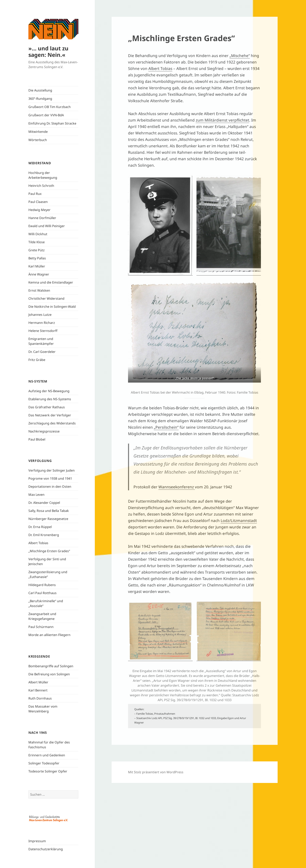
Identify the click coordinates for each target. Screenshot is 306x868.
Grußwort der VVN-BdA (46, 115)
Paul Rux (35, 194)
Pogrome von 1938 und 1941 (50, 478)
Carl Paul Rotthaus (42, 593)
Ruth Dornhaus (40, 698)
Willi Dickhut (38, 234)
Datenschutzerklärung (46, 849)
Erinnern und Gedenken (47, 755)
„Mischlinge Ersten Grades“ (49, 551)
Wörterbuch (38, 140)
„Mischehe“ (240, 56)
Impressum (37, 841)
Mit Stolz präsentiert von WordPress (156, 772)
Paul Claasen (38, 202)
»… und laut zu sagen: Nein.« (48, 51)
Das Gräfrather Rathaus (47, 407)
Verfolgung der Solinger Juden (52, 470)
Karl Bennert (38, 690)
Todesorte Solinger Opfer (48, 771)
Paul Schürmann (41, 627)
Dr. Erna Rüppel (40, 527)
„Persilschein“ (166, 427)
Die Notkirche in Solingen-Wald (52, 307)
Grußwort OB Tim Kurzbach (50, 107)
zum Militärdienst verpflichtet (222, 120)
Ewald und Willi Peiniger (47, 226)
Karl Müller (37, 266)
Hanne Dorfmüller (42, 218)
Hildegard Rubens (42, 585)
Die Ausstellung (40, 90)
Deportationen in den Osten (50, 486)
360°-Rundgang (40, 99)
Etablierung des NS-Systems (50, 399)
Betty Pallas (37, 258)
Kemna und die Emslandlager (51, 282)
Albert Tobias (38, 543)
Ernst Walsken (39, 290)
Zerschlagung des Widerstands (52, 423)
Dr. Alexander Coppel (44, 503)
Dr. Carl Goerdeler (42, 352)
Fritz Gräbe (37, 360)
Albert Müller (38, 682)
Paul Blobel (37, 439)
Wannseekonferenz (177, 487)
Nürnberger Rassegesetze (48, 519)
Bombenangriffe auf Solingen (51, 666)
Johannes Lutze (40, 315)
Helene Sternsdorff (43, 331)
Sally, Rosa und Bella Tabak (49, 511)
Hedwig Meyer (39, 210)
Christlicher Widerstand (46, 298)
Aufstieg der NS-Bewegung (49, 391)
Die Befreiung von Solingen (49, 674)
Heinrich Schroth (41, 186)
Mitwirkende (38, 132)
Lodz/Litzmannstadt (239, 521)
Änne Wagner (39, 274)
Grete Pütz (37, 250)
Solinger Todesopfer (44, 763)
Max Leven (36, 495)
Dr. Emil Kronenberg (44, 535)
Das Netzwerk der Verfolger (50, 415)
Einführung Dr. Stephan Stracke (52, 123)
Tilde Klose (37, 242)
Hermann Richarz (42, 323)
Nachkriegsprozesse (44, 431)
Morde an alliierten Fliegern (49, 635)
